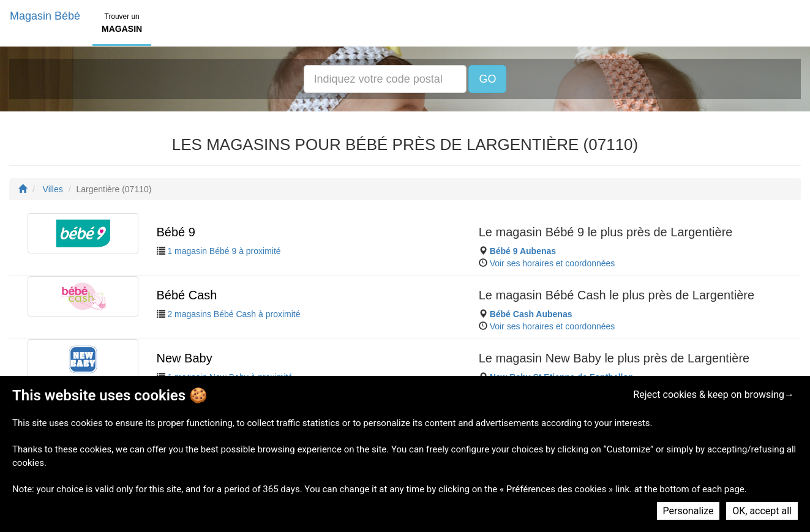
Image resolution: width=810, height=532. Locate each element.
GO (487, 79)
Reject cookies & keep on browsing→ (714, 395)
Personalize (688, 511)
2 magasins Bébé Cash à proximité (234, 314)
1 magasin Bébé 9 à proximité (224, 251)
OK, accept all (762, 511)
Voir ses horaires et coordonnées (553, 263)
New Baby (185, 358)
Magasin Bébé (45, 16)
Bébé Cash (187, 295)
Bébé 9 (176, 232)
